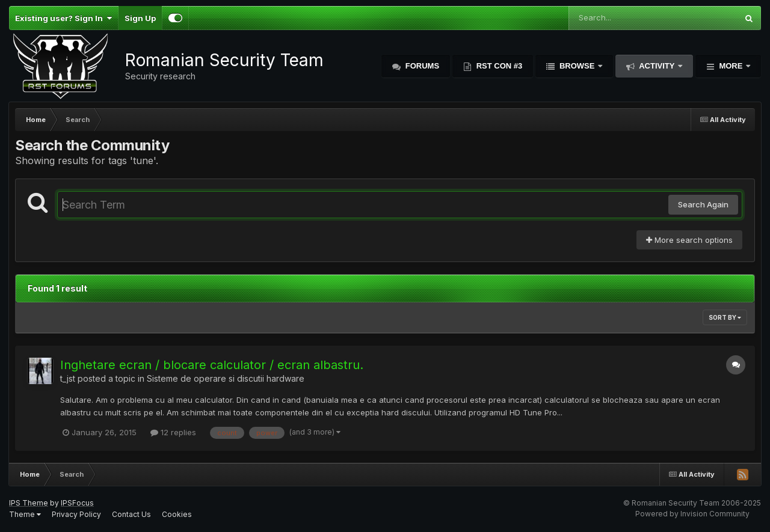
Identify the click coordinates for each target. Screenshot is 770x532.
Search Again (703, 204)
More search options (689, 240)
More (731, 66)
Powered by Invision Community (692, 514)
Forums (421, 66)
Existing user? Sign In (63, 18)
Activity (657, 66)
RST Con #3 (498, 66)
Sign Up (140, 18)
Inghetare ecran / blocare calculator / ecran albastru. (212, 365)
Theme (25, 514)
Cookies (177, 514)
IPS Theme (29, 503)
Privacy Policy (76, 514)
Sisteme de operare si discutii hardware (226, 378)
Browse (577, 66)
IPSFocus (77, 503)
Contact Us (131, 514)
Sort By (725, 317)
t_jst (68, 378)
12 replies (173, 432)
